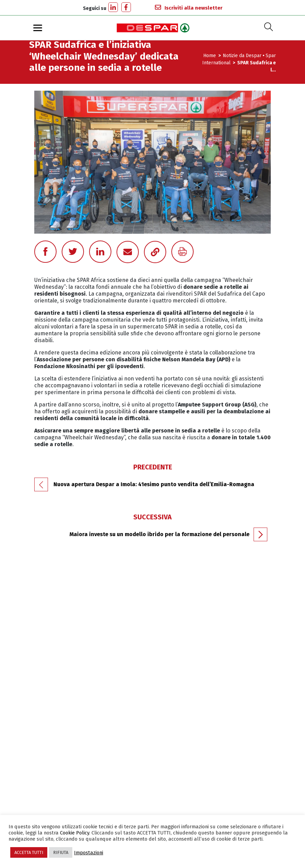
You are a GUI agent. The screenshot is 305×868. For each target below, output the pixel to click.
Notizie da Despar (242, 56)
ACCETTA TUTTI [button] (29, 852)
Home (210, 56)
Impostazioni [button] (89, 853)
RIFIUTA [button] (61, 852)
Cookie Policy (75, 833)
